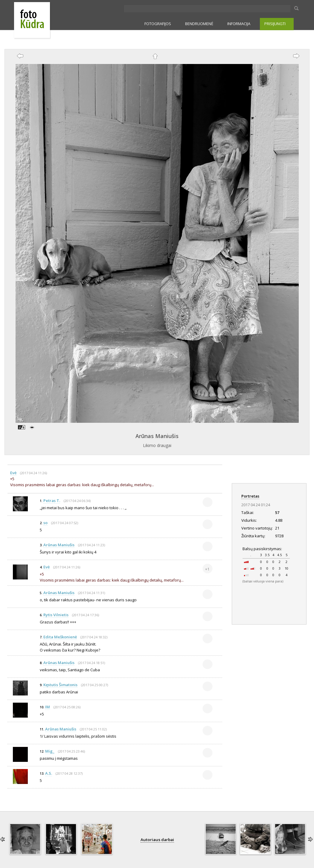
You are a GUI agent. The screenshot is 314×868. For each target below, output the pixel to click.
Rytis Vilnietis (56, 615)
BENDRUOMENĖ (199, 24)
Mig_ (50, 751)
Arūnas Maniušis (157, 436)
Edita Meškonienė (60, 637)
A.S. (49, 773)
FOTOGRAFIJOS (158, 24)
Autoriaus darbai (157, 840)
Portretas (250, 496)
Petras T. (52, 501)
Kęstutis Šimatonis (60, 685)
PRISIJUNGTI (275, 24)
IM (48, 707)
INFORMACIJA (239, 24)
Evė (13, 473)
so (45, 523)
